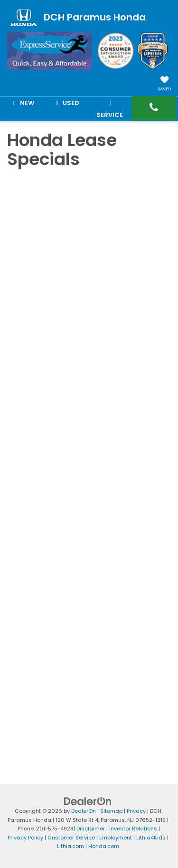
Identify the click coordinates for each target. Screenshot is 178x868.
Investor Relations (133, 829)
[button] (154, 108)
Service (110, 109)
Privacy (136, 811)
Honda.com (104, 846)
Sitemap (111, 811)
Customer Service (71, 838)
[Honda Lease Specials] (89, 458)
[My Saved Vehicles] (164, 84)
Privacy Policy (25, 838)
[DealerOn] (88, 801)
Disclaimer (91, 829)
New (22, 103)
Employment (116, 838)
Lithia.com (70, 846)
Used (66, 103)
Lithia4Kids (151, 838)
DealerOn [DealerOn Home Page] (84, 811)
